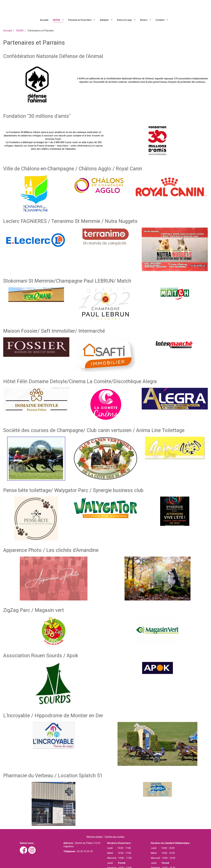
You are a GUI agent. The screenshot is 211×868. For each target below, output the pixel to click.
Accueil (44, 20)
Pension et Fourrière (80, 20)
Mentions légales (95, 837)
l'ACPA (57, 20)
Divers (144, 20)
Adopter (105, 20)
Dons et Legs (125, 20)
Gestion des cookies (115, 837)
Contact (160, 20)
